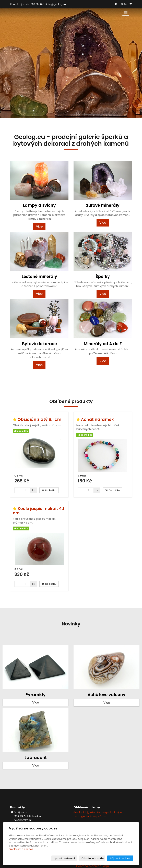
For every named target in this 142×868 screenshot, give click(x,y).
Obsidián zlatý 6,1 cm (39, 419)
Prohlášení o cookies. (21, 849)
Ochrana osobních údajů (92, 866)
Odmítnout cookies (93, 858)
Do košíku (49, 490)
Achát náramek (97, 419)
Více (39, 226)
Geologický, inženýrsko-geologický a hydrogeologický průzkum (98, 814)
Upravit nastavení (64, 858)
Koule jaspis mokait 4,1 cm (38, 511)
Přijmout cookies (120, 858)
